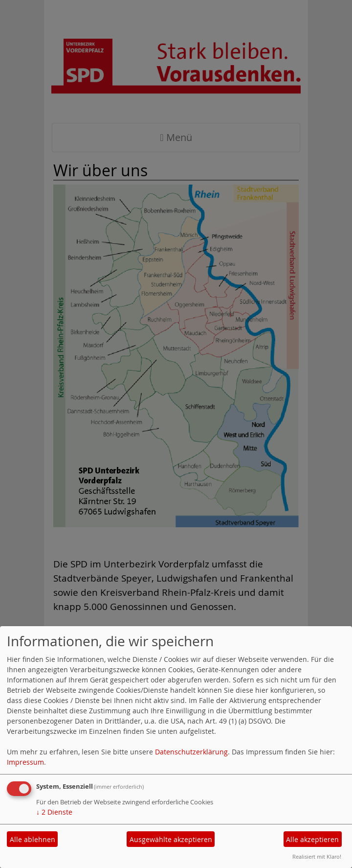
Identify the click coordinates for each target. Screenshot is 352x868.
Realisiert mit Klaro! (317, 856)
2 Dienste (54, 812)
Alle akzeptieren (312, 839)
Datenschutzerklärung (191, 752)
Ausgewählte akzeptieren (171, 839)
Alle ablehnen (33, 839)
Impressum (25, 762)
